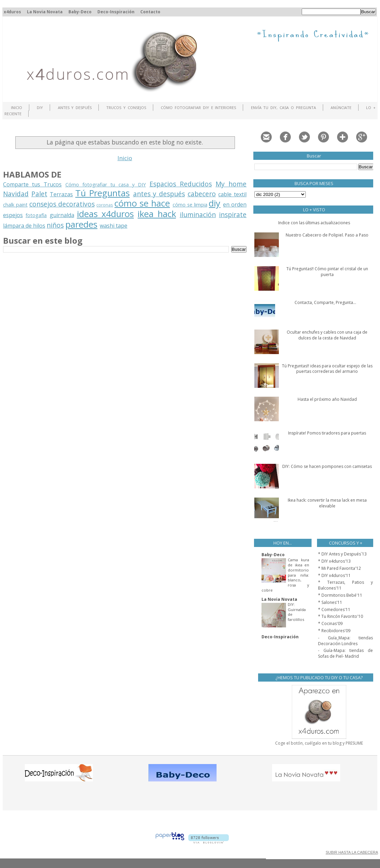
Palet (39, 194)
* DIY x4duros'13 (334, 561)
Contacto (150, 12)
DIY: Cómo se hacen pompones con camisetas (327, 466)
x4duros (12, 12)
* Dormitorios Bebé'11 (340, 595)
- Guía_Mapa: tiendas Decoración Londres (345, 641)
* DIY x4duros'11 (334, 575)
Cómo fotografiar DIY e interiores (198, 108)
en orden (235, 204)
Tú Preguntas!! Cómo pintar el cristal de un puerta (327, 272)
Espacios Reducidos (181, 184)
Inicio (17, 108)
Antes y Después (75, 108)
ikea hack (157, 214)
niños (55, 225)
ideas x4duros (105, 214)
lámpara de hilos (24, 226)
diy (215, 203)
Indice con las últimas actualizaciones (314, 223)
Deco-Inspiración (116, 12)
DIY (40, 108)
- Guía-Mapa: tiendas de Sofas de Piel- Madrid (345, 653)
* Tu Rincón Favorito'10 (341, 616)
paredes (81, 224)
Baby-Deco (80, 12)
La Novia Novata (45, 12)
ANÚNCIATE (341, 108)
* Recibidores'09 (334, 631)
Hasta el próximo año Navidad (327, 399)
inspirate (233, 215)
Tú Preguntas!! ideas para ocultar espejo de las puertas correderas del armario (327, 369)
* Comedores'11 (334, 610)
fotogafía (36, 215)
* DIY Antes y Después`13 (342, 554)
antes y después (159, 194)
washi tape (114, 226)
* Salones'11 (330, 602)
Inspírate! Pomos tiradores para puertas (327, 433)
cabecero (202, 194)
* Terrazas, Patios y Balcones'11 (345, 585)
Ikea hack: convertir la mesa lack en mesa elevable (327, 503)
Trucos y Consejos (126, 108)
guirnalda (62, 215)
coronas (105, 205)
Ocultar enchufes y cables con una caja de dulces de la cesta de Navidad (327, 335)
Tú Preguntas (102, 193)
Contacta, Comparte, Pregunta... (325, 302)
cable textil (232, 194)
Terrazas (61, 194)
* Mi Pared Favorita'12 (339, 568)
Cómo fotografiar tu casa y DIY (106, 185)
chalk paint (15, 205)
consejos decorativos (62, 204)
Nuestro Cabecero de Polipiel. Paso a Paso (327, 235)
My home (231, 184)
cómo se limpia (190, 205)
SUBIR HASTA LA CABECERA (352, 852)
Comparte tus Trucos (32, 184)
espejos (13, 215)
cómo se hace (142, 203)
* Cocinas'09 (330, 623)
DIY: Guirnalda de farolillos (297, 612)
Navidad (16, 194)
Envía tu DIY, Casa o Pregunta (283, 108)
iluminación (198, 215)
